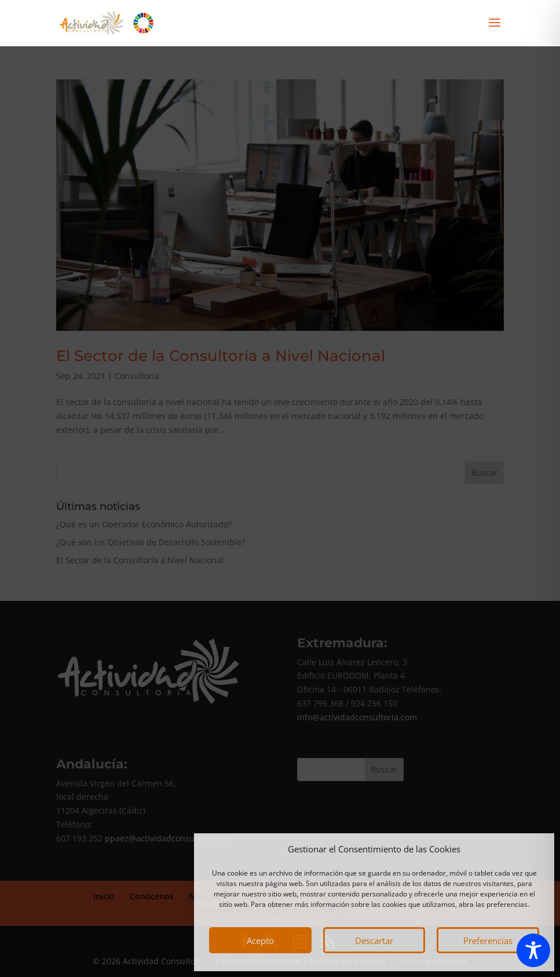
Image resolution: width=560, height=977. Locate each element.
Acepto (260, 940)
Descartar (374, 940)
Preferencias (488, 940)
